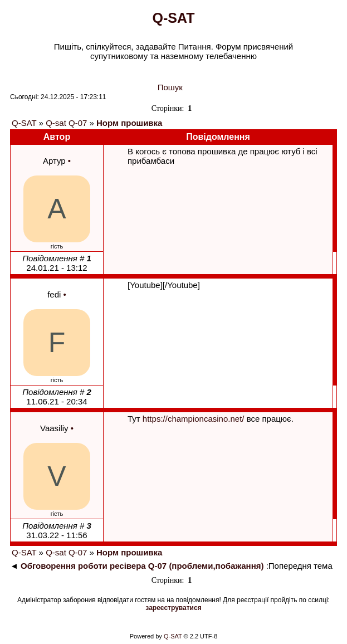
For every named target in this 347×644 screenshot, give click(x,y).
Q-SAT (24, 123)
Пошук (170, 87)
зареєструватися (173, 608)
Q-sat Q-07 (66, 123)
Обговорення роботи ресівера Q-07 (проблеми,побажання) (142, 566)
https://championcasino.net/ (194, 419)
